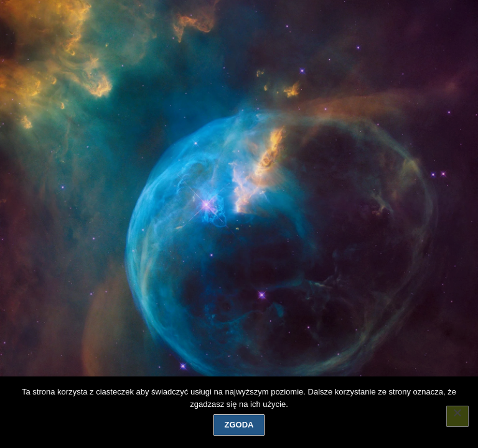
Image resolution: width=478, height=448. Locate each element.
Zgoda (239, 425)
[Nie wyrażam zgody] (457, 416)
